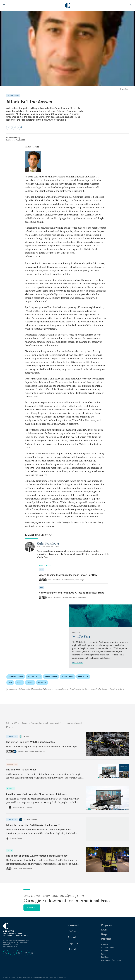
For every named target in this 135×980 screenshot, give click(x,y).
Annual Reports (108, 948)
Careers (105, 951)
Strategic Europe (30, 820)
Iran (10, 682)
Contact (105, 944)
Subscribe (32, 907)
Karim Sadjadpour (16, 138)
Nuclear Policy (34, 677)
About (72, 937)
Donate (72, 949)
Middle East (83, 677)
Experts (73, 943)
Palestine (42, 682)
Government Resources (111, 960)
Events (105, 930)
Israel (20, 682)
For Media (105, 957)
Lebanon (30, 682)
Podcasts (106, 939)
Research (74, 925)
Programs (106, 925)
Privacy (104, 954)
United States (68, 677)
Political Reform (16, 677)
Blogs (104, 934)
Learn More (78, 662)
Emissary (26, 737)
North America (51, 677)
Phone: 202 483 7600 (12, 945)
